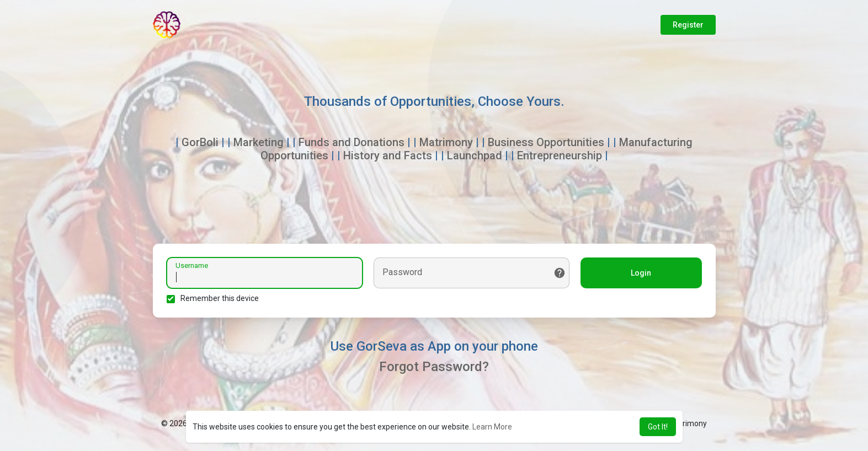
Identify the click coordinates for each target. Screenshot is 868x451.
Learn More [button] (492, 427)
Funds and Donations (352, 142)
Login (641, 273)
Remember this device (220, 298)
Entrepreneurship (560, 155)
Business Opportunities (546, 142)
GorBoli (200, 142)
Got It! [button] (658, 427)
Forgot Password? (434, 367)
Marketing (259, 142)
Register (688, 25)
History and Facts (388, 155)
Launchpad (475, 155)
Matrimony (446, 142)
